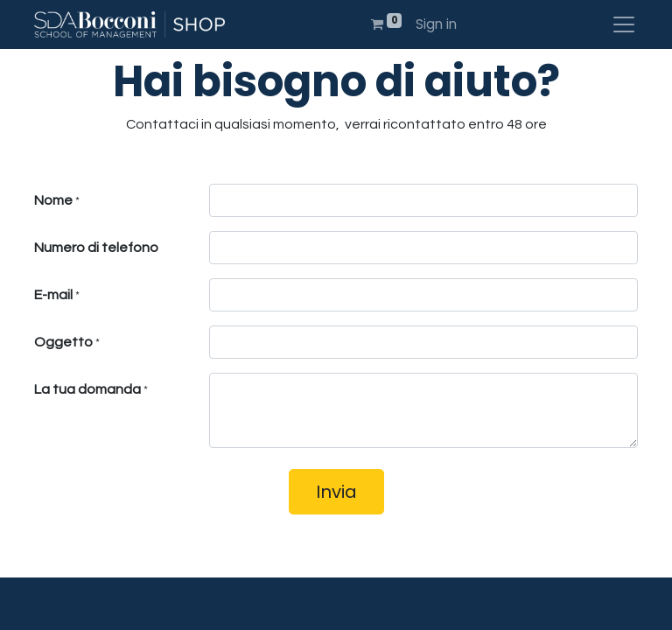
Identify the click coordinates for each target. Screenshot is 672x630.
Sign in (436, 24)
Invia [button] (336, 492)
